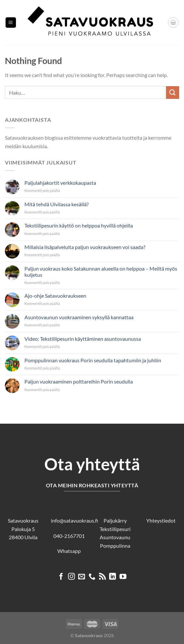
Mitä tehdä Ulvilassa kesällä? (57, 204)
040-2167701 (69, 536)
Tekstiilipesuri (115, 529)
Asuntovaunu (115, 537)
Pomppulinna (115, 546)
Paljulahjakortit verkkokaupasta (60, 183)
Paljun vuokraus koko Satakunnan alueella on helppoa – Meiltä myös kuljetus (101, 272)
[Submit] (173, 93)
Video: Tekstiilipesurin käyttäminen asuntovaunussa (83, 339)
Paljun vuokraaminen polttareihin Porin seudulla (79, 381)
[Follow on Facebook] (61, 577)
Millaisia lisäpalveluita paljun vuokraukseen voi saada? (85, 247)
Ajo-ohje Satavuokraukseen (55, 296)
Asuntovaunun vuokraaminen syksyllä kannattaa (79, 317)
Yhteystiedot (161, 520)
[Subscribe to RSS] (102, 577)
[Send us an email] (82, 577)
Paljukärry (115, 520)
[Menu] (11, 23)
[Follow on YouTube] (123, 577)
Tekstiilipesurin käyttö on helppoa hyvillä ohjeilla (79, 225)
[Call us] (92, 577)
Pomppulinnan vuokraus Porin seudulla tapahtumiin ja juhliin (93, 360)
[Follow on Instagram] (71, 577)
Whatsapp (69, 551)
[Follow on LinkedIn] (113, 577)
